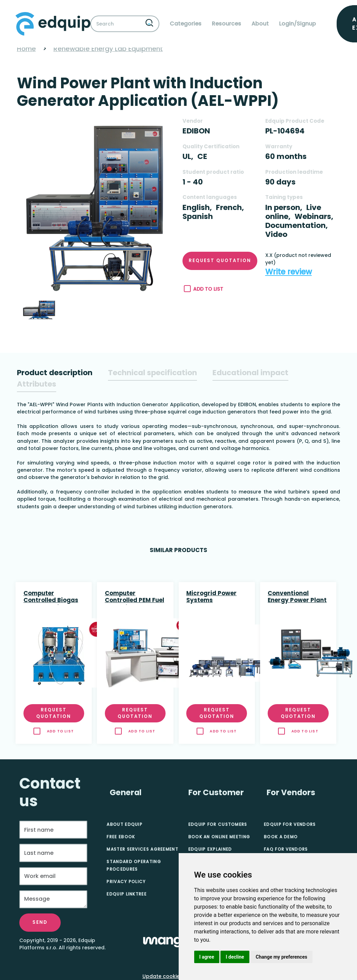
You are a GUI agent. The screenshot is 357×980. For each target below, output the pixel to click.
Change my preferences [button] (281, 957)
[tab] (55, 373)
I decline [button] (235, 957)
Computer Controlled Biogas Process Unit (51, 597)
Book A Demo (281, 837)
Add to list (204, 289)
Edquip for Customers (218, 824)
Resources (226, 24)
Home (26, 49)
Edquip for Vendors (290, 824)
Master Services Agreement (142, 849)
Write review (289, 272)
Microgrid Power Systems (211, 597)
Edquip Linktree (127, 894)
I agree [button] (207, 957)
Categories (186, 24)
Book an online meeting (219, 837)
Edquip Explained (210, 849)
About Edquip (125, 824)
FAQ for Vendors (286, 849)
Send (40, 922)
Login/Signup (297, 24)
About (260, 24)
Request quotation (220, 261)
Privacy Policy (126, 882)
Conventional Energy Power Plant (297, 597)
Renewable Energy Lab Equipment (108, 49)
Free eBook (121, 837)
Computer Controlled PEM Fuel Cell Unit (135, 597)
